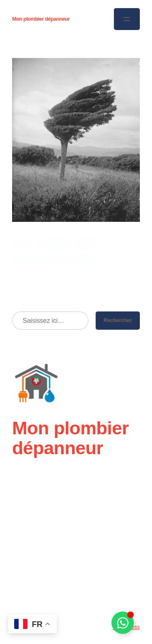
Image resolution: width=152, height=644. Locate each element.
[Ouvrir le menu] (127, 19)
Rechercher (118, 320)
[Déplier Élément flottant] (123, 623)
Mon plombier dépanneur (41, 19)
